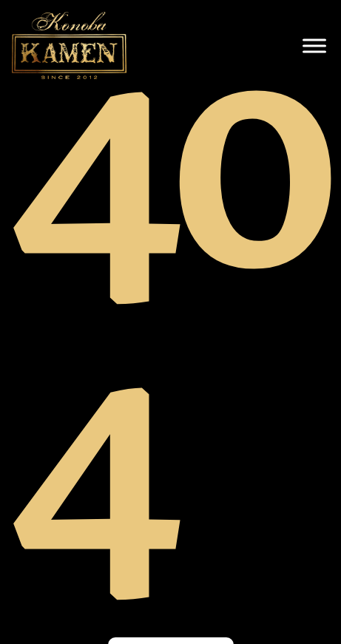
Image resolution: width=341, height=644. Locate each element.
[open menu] (314, 46)
